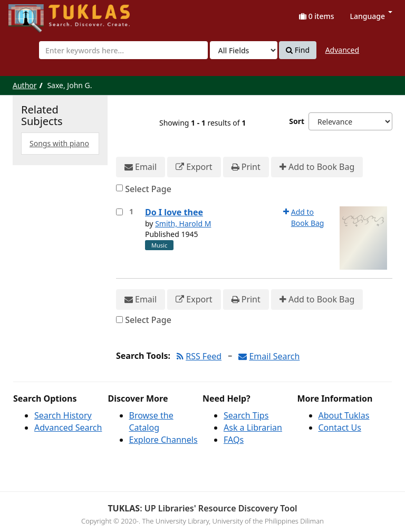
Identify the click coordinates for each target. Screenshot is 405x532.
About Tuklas (344, 415)
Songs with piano (59, 143)
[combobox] (123, 50)
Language (371, 16)
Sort (297, 121)
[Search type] (244, 50)
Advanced (342, 50)
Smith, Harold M (183, 224)
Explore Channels (163, 440)
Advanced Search (68, 427)
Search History (63, 415)
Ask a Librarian (253, 427)
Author (25, 85)
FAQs (234, 440)
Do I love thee (174, 212)
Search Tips (246, 415)
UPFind (34, 13)
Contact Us (340, 427)
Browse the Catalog (151, 421)
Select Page (148, 189)
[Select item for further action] (119, 212)
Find (298, 50)
